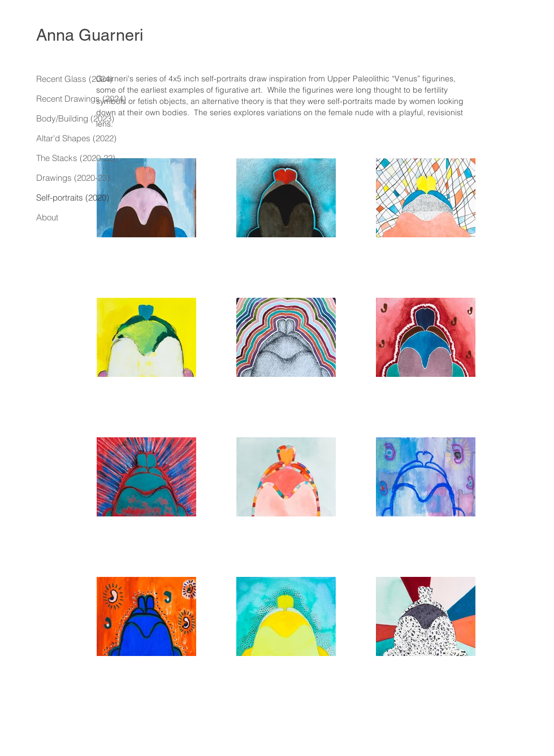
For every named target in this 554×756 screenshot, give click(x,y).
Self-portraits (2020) (73, 197)
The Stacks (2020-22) (76, 158)
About (47, 217)
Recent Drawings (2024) (81, 99)
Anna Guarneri (90, 35)
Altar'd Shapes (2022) (76, 138)
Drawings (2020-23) (73, 178)
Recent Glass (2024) (74, 79)
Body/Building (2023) (75, 118)
